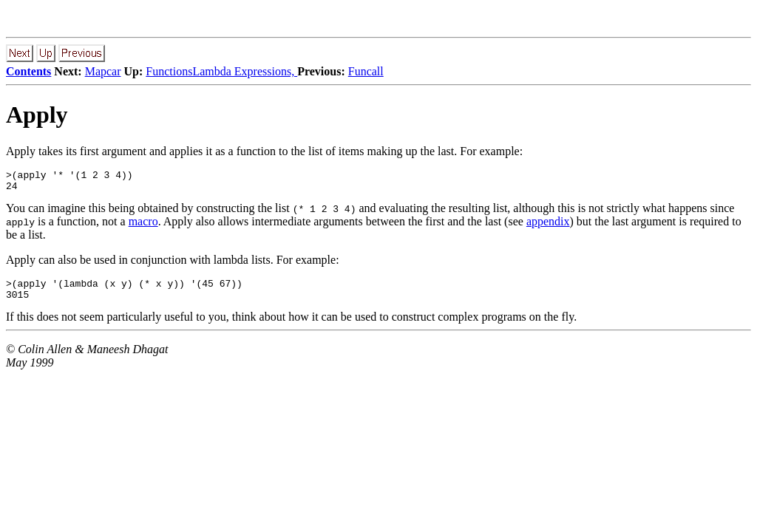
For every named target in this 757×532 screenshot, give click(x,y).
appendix (548, 226)
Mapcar (103, 71)
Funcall (366, 71)
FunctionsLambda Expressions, (221, 71)
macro (143, 226)
